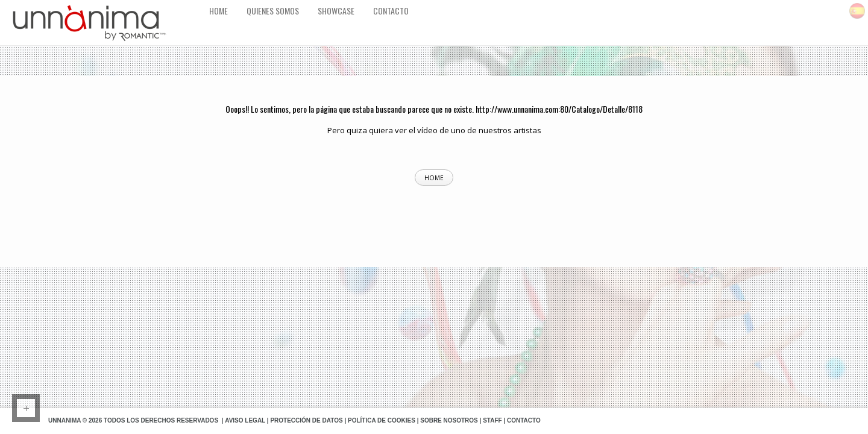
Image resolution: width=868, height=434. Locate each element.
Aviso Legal (245, 420)
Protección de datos (306, 420)
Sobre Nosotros (449, 420)
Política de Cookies (382, 420)
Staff (492, 420)
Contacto (524, 420)
